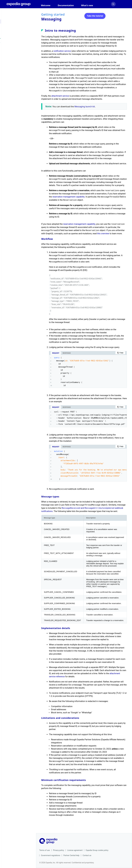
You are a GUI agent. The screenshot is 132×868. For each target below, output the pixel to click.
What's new (87, 5)
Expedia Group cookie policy (97, 850)
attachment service (60, 96)
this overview (103, 234)
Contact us (87, 855)
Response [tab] (67, 353)
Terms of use (45, 850)
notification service (62, 51)
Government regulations (51, 855)
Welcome (46, 5)
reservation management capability (69, 197)
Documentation (66, 5)
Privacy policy (59, 850)
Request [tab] (56, 353)
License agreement (75, 850)
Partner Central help (71, 855)
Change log (20, 134)
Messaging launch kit (85, 107)
